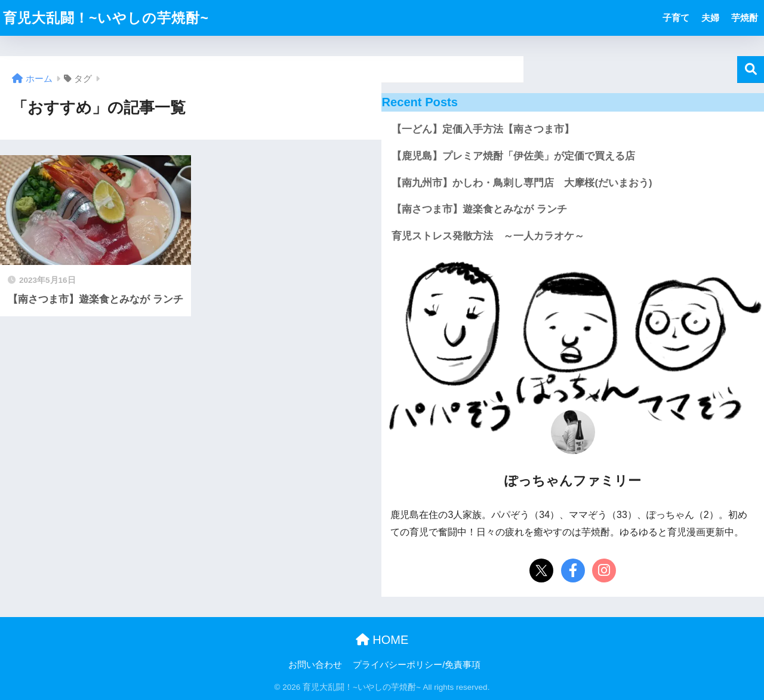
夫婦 (710, 18)
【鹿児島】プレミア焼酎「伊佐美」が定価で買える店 (513, 156)
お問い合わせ (315, 665)
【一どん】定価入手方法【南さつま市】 (483, 129)
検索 (751, 70)
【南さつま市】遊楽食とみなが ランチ (479, 209)
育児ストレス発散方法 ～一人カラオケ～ (488, 236)
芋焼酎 (745, 18)
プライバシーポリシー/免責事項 (417, 665)
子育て (676, 18)
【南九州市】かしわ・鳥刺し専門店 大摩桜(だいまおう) (522, 183)
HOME (382, 640)
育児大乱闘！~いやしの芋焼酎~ (106, 18)
